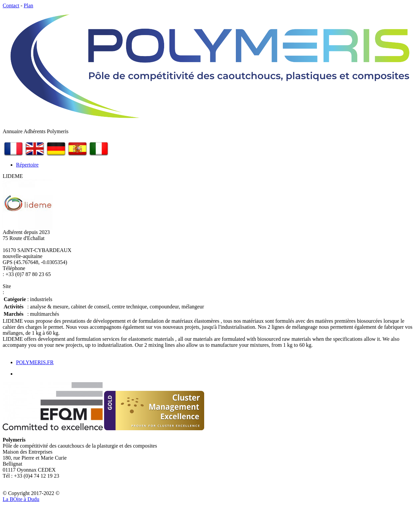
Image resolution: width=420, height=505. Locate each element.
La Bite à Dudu (21, 499)
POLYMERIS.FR (35, 362)
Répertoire (27, 165)
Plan (28, 6)
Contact (11, 6)
